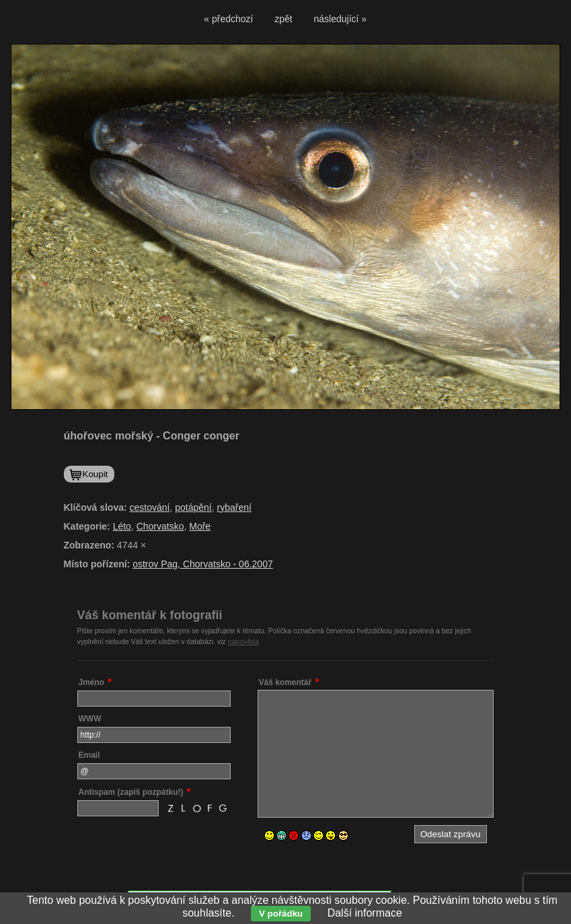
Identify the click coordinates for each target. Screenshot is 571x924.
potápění (193, 507)
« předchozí (228, 19)
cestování (150, 507)
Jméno (92, 682)
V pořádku (281, 914)
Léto (122, 526)
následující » (341, 19)
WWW (90, 719)
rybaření (234, 507)
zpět (283, 19)
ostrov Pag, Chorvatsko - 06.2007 (203, 564)
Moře (200, 526)
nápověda (243, 641)
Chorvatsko (160, 526)
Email (89, 755)
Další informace (365, 913)
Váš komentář (285, 682)
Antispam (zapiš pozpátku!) (131, 792)
